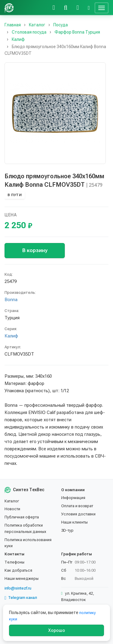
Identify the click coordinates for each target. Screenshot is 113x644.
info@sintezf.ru (18, 588)
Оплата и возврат (77, 506)
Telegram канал (21, 598)
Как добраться (18, 570)
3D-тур (67, 530)
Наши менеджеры (22, 578)
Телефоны (14, 562)
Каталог (12, 501)
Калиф (11, 336)
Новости (12, 509)
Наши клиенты (74, 522)
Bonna (11, 300)
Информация (73, 498)
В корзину (35, 250)
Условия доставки (78, 514)
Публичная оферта (22, 517)
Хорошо (57, 630)
